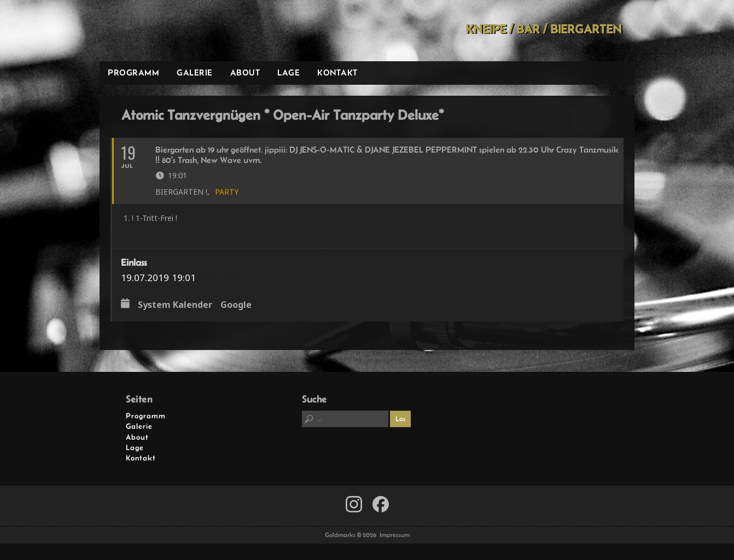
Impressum (395, 535)
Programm (133, 72)
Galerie (195, 72)
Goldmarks (178, 31)
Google (236, 305)
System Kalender (175, 305)
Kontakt (337, 72)
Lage (289, 72)
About (245, 72)
